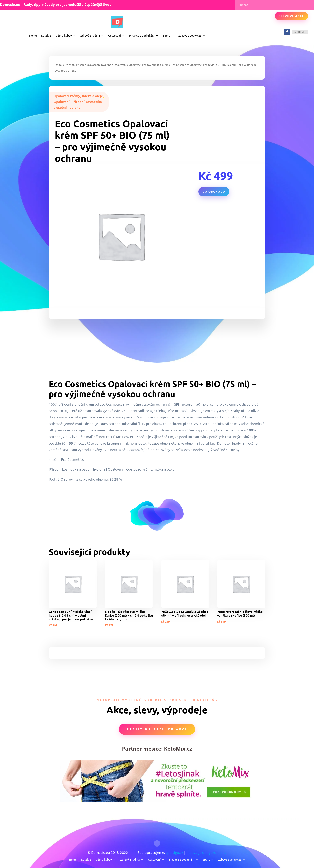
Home (33, 36)
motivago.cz (196, 852)
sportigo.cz (174, 852)
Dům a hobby (64, 36)
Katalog (46, 36)
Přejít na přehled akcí (157, 729)
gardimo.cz (218, 852)
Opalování (120, 65)
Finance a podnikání (142, 36)
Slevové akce (291, 16)
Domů (59, 65)
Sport (166, 36)
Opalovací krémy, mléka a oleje (149, 65)
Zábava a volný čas (190, 36)
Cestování (114, 36)
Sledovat (300, 32)
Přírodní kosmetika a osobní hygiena (88, 65)
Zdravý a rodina (90, 36)
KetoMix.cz (178, 749)
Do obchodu (214, 191)
